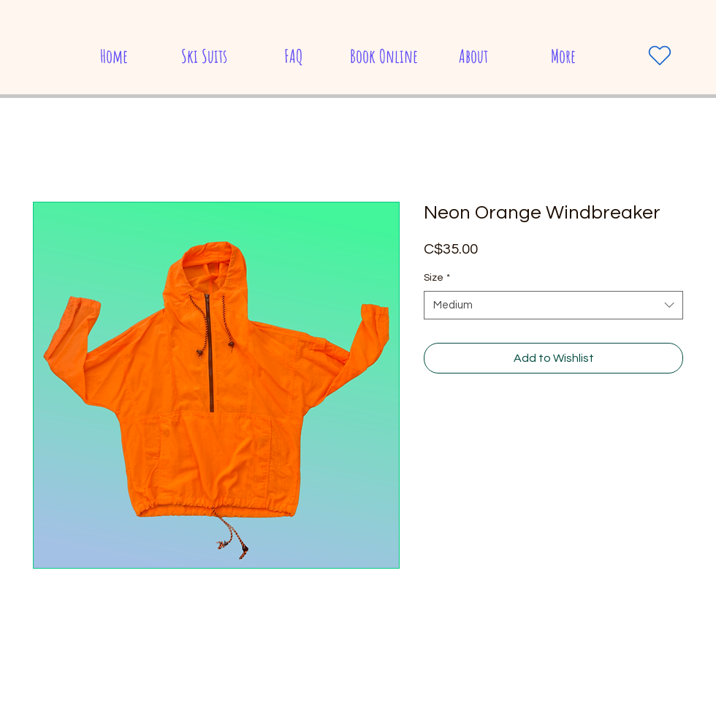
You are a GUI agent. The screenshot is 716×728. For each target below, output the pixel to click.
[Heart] (660, 56)
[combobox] (553, 305)
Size (437, 278)
